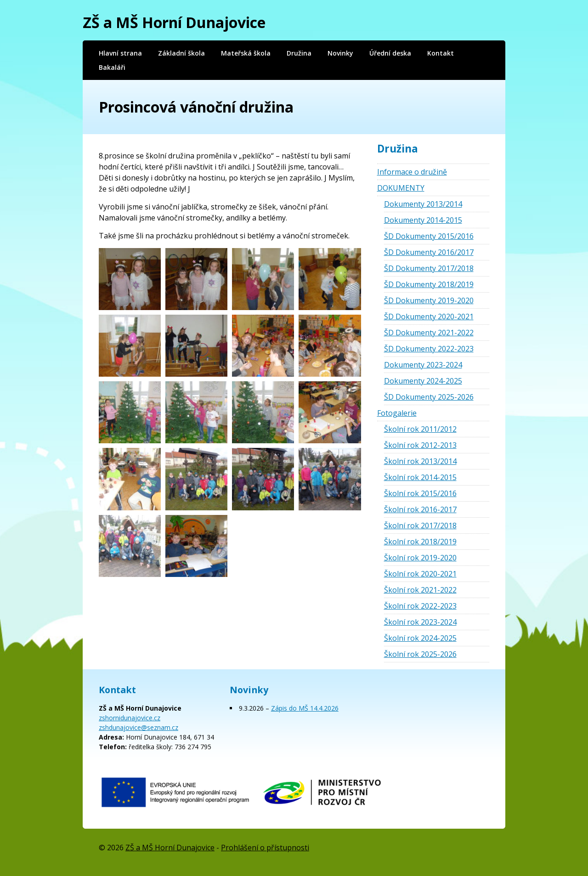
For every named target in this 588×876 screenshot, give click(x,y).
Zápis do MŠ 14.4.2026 (305, 708)
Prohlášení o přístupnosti (265, 848)
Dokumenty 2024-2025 (423, 381)
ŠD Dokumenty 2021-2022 (429, 333)
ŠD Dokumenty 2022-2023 (429, 349)
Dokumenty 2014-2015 (423, 220)
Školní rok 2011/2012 (420, 429)
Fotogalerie (397, 413)
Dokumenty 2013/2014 (423, 204)
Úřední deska (390, 53)
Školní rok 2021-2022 (420, 590)
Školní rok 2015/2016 (420, 493)
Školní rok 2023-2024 (420, 622)
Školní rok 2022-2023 (420, 606)
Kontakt (441, 53)
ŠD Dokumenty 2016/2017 (429, 252)
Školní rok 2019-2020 (420, 558)
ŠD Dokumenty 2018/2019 (429, 284)
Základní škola (181, 53)
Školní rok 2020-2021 (420, 574)
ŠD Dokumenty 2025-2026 (429, 397)
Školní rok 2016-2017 (420, 509)
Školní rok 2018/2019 (420, 542)
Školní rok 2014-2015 (420, 477)
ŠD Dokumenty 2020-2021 (429, 316)
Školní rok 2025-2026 (420, 654)
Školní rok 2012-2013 (420, 445)
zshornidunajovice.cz (130, 718)
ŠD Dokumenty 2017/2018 (429, 268)
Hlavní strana (120, 53)
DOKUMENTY (401, 188)
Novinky (340, 53)
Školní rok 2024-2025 (420, 638)
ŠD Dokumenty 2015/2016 (429, 236)
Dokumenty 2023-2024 (423, 365)
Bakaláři (112, 67)
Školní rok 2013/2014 (420, 461)
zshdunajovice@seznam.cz (139, 727)
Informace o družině (412, 172)
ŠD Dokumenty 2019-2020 (429, 300)
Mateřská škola (246, 53)
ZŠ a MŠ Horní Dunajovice (174, 22)
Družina (299, 53)
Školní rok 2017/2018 (420, 526)
